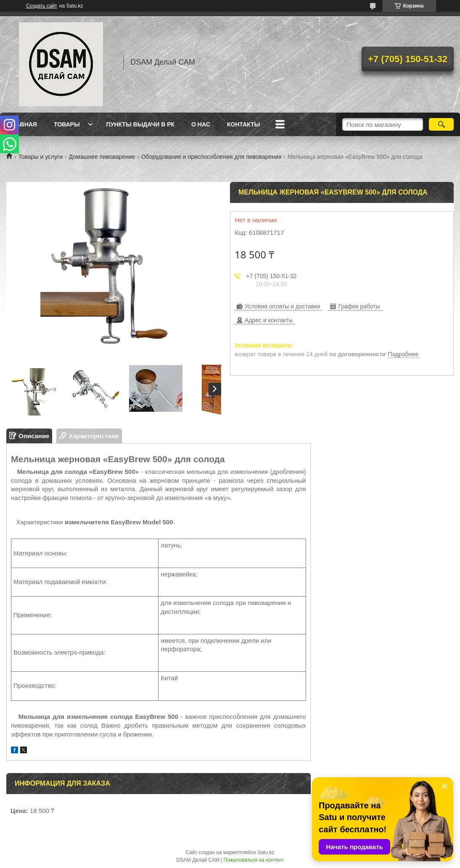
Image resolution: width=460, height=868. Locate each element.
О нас (201, 124)
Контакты (243, 124)
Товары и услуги (40, 157)
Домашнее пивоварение (102, 157)
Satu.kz (266, 852)
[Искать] (441, 124)
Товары (67, 124)
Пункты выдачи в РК (140, 124)
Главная (23, 124)
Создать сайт (42, 6)
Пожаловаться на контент (253, 860)
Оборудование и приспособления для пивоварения (211, 157)
